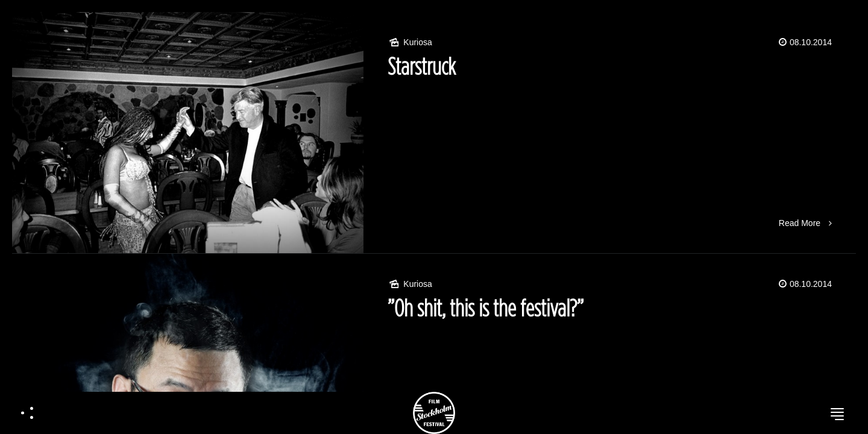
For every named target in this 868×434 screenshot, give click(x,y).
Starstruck (422, 66)
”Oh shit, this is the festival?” (486, 308)
